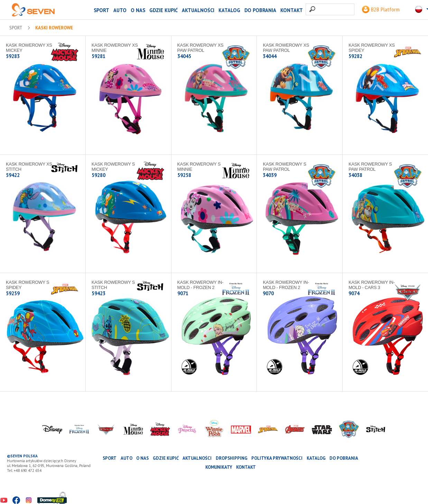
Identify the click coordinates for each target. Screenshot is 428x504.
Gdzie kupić (164, 10)
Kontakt (292, 10)
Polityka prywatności (277, 458)
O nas (138, 10)
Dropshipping (232, 458)
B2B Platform (381, 10)
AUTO (120, 10)
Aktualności (198, 10)
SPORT (101, 10)
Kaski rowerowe (54, 28)
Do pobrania (260, 10)
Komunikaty (219, 467)
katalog (229, 10)
